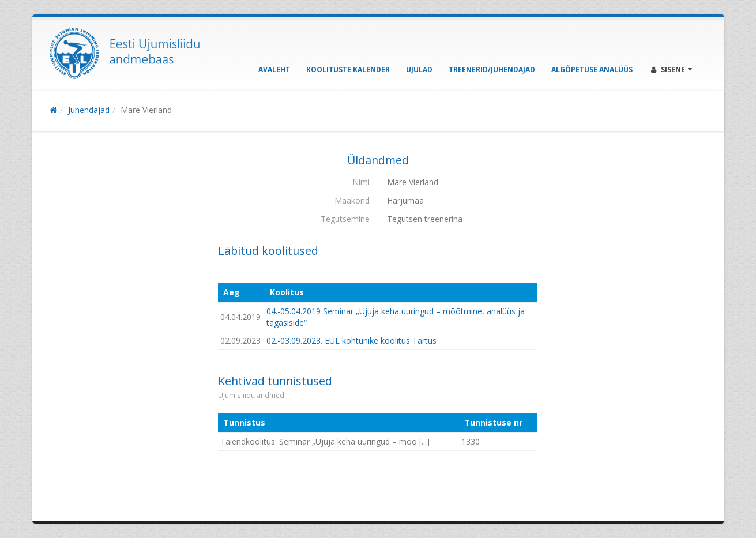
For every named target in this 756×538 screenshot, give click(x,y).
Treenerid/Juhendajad (492, 69)
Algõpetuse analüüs (592, 69)
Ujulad (419, 69)
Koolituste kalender (348, 69)
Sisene (672, 69)
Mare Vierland (146, 110)
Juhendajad (89, 110)
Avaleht (274, 69)
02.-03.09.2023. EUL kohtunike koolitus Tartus (351, 341)
